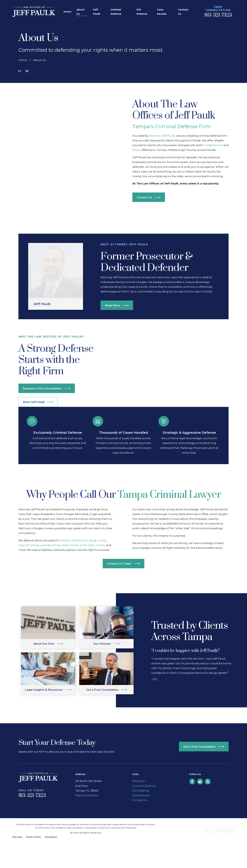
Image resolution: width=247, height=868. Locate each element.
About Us (139, 781)
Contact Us (140, 800)
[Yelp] (208, 782)
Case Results (141, 795)
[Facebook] (192, 782)
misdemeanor (213, 145)
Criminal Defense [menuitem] (116, 12)
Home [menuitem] (67, 12)
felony (137, 150)
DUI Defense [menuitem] (142, 12)
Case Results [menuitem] (162, 12)
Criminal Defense (144, 786)
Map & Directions (87, 795)
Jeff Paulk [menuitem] (97, 12)
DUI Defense (141, 791)
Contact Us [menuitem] (183, 12)
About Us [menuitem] (80, 12)
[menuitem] (17, 837)
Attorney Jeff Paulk (162, 136)
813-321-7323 (218, 15)
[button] (27, 71)
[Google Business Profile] (200, 782)
